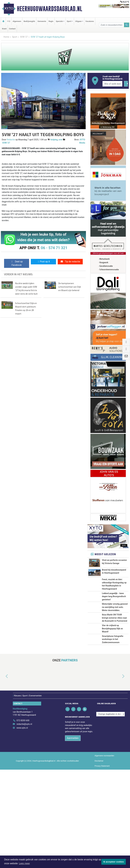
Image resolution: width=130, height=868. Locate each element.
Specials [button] (59, 21)
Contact (12, 29)
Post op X (43, 262)
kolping (54, 140)
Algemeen (17, 21)
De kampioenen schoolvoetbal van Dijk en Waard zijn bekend (70, 287)
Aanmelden (73, 837)
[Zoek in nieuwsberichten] (112, 25)
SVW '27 (24, 37)
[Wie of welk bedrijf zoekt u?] (112, 84)
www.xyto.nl (22, 826)
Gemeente (42, 21)
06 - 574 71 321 (54, 248)
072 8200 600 (23, 819)
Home (6, 37)
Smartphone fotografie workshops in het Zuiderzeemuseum (113, 728)
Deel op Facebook (17, 263)
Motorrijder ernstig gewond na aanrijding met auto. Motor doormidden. (115, 654)
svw (60, 140)
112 (9, 21)
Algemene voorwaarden (104, 854)
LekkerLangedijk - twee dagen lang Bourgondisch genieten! (114, 637)
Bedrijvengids (29, 21)
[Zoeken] (127, 25)
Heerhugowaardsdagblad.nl (50, 9)
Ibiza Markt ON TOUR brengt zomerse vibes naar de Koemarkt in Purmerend (115, 678)
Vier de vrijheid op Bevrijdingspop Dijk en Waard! (112, 711)
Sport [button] (69, 21)
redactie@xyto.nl (24, 823)
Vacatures (90, 21)
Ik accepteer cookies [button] (114, 862)
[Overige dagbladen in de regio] (111, 812)
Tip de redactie (70, 262)
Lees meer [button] (24, 863)
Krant (4, 29)
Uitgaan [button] (78, 21)
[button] (3, 775)
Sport (15, 37)
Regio (51, 21)
